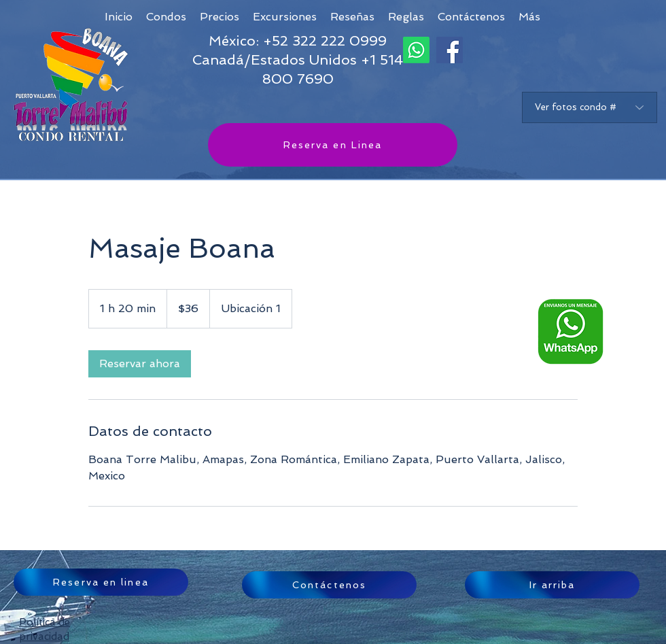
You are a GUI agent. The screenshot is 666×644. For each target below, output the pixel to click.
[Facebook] (450, 50)
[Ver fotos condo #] (590, 107)
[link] (140, 364)
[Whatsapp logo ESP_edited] (571, 332)
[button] (529, 17)
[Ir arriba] (552, 585)
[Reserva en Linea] (333, 145)
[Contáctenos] (329, 585)
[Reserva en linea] (101, 582)
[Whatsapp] (416, 50)
